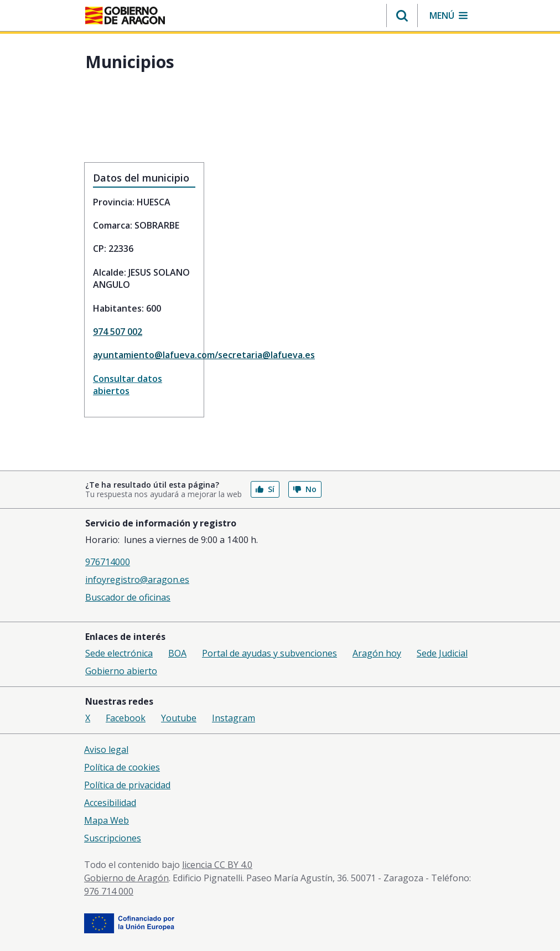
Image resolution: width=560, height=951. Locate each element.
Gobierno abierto (121, 671)
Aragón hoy (377, 653)
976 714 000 (109, 891)
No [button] (305, 489)
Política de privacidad (127, 785)
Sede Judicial (442, 653)
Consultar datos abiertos (128, 385)
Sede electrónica (119, 653)
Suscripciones (113, 838)
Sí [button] (265, 489)
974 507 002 (118, 332)
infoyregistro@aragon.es (137, 580)
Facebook (126, 718)
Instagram (234, 718)
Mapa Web (107, 820)
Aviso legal (106, 750)
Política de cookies (122, 767)
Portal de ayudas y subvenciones (269, 653)
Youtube (179, 718)
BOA (177, 653)
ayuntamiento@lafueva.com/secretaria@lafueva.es (144, 355)
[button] (402, 15)
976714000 (108, 562)
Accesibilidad (110, 803)
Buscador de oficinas (128, 597)
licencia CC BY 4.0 (217, 865)
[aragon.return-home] (125, 17)
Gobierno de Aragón (126, 878)
